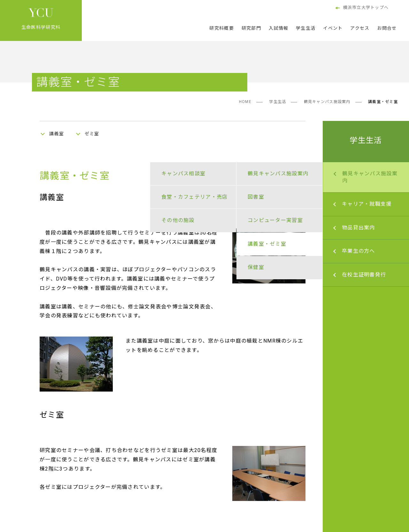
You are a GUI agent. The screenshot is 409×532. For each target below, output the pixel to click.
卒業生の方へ (359, 251)
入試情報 (278, 28)
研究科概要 (221, 28)
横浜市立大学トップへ (362, 8)
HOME (245, 102)
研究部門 (251, 28)
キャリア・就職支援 (367, 204)
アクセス (360, 28)
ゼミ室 (92, 134)
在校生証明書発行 (364, 275)
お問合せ (387, 28)
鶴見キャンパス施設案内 (327, 102)
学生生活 (306, 28)
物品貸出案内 (359, 228)
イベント (333, 28)
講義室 (57, 134)
